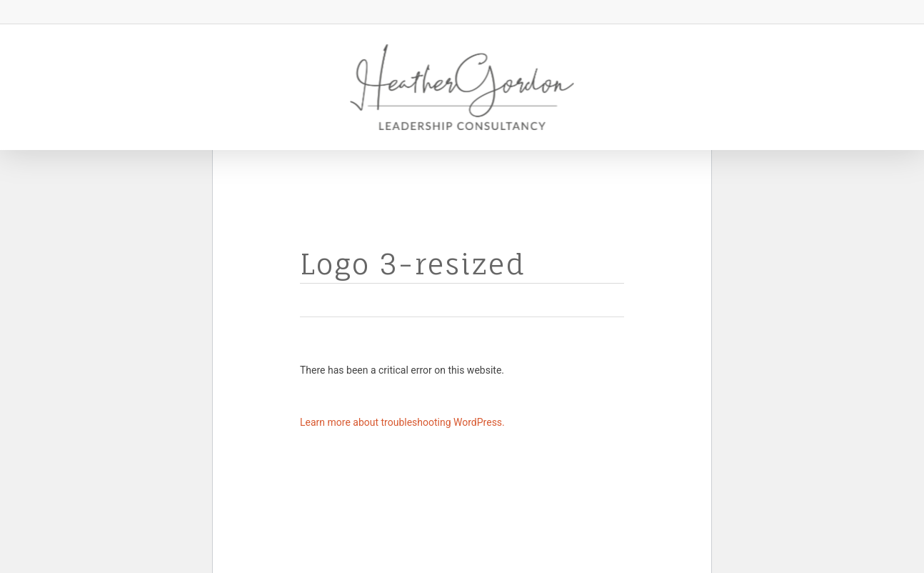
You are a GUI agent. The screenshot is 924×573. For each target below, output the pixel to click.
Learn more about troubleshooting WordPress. (402, 422)
